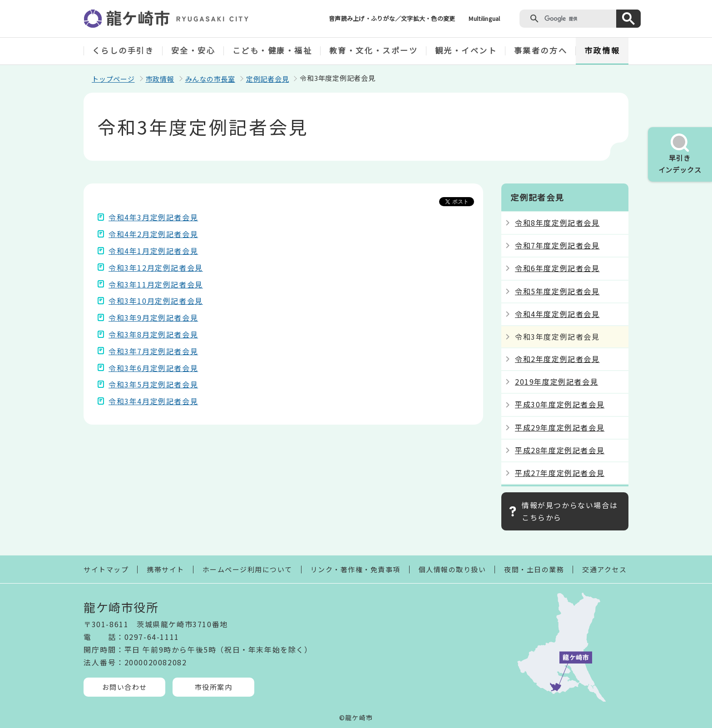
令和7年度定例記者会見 (557, 245)
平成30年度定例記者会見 (560, 404)
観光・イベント (466, 50)
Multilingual (484, 18)
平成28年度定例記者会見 (560, 450)
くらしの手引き (123, 50)
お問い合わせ (125, 687)
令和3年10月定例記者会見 (156, 301)
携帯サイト (166, 569)
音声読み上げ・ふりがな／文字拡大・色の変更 (392, 18)
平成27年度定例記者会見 (560, 473)
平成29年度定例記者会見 (560, 427)
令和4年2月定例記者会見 (153, 234)
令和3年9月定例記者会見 (153, 317)
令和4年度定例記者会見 (557, 314)
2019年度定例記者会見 (556, 381)
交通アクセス (604, 569)
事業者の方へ (541, 50)
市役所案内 (214, 687)
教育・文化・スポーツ (374, 50)
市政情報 (602, 50)
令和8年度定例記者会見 (557, 223)
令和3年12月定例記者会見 (156, 267)
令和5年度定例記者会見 (557, 291)
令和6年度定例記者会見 (557, 268)
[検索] (578, 19)
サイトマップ (106, 569)
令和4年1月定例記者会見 (153, 251)
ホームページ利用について (247, 569)
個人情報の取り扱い (452, 569)
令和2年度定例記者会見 (557, 359)
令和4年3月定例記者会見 (153, 217)
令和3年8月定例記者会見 (153, 334)
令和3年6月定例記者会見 (153, 368)
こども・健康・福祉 (272, 50)
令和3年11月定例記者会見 (156, 284)
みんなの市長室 (210, 79)
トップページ (113, 79)
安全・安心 (193, 50)
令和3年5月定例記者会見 (153, 384)
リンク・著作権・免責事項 (356, 569)
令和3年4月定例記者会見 (153, 401)
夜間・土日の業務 (534, 569)
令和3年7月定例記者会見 (153, 351)
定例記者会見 (268, 79)
